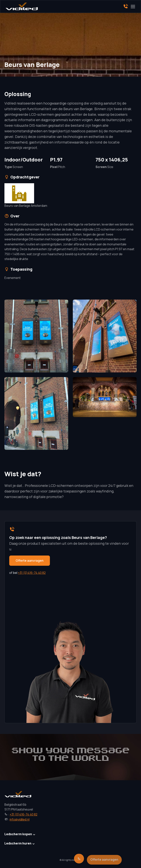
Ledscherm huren (18, 843)
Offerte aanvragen (30, 561)
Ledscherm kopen (18, 834)
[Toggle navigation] (133, 7)
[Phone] (126, 7)
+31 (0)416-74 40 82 (32, 573)
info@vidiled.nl (20, 819)
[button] (36, 336)
